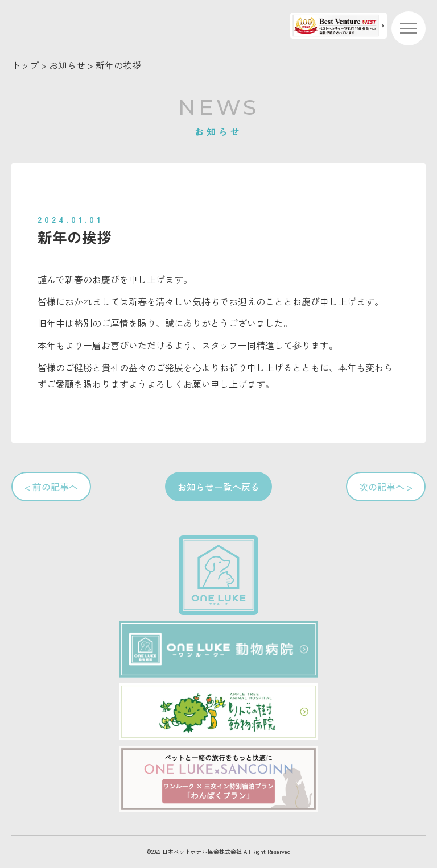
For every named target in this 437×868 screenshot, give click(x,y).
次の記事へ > (386, 487)
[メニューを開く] (409, 28)
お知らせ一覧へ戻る (218, 487)
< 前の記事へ (51, 487)
